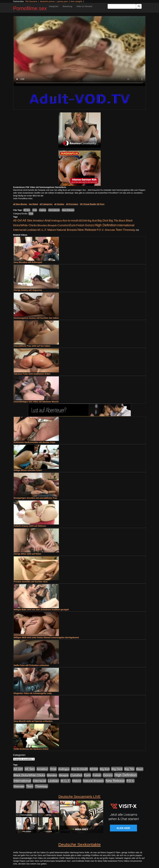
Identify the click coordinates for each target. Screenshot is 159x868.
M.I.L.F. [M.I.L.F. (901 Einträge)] (42, 230)
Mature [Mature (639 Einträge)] (52, 230)
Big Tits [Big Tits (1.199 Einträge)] (114, 220)
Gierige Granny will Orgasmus (28, 290)
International (54, 210)
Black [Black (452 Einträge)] (122, 221)
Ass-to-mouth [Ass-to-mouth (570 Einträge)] (71, 221)
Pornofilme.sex (30, 8)
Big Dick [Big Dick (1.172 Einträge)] (103, 220)
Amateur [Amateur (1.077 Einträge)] (38, 220)
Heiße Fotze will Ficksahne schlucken (31, 665)
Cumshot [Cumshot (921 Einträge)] (63, 225)
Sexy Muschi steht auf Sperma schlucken (33, 721)
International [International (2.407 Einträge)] (126, 225)
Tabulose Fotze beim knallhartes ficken (32, 374)
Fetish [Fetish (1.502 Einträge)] (80, 225)
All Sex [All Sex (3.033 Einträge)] (28, 220)
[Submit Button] (139, 6)
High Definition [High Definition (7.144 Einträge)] (106, 225)
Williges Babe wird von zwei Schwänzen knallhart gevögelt (41, 610)
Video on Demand (84, 6)
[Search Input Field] (122, 6)
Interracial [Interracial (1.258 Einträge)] (20, 230)
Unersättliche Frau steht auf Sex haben (32, 346)
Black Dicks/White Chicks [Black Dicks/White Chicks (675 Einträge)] (29, 775)
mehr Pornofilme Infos (23, 198)
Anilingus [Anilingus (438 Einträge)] (56, 221)
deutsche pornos (47, 1)
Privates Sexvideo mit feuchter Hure (31, 582)
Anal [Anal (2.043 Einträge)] (48, 220)
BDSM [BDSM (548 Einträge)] (83, 221)
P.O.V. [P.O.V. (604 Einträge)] (100, 230)
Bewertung (67, 6)
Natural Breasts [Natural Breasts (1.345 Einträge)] (67, 230)
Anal (35, 210)
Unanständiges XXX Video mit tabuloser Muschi (36, 402)
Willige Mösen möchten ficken (28, 470)
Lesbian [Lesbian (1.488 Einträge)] (32, 230)
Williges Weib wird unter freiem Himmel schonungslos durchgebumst (46, 637)
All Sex (27, 210)
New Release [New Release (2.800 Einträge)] (87, 230)
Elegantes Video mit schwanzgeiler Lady (33, 693)
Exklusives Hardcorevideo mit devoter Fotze (34, 442)
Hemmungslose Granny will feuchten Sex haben (36, 318)
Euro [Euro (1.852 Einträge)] (73, 225)
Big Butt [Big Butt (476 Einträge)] (92, 221)
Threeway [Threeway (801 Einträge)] (129, 230)
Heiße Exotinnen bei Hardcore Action (31, 749)
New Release (68, 210)
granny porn (63, 1)
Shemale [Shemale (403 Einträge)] (110, 230)
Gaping (43, 210)
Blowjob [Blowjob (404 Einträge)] (52, 225)
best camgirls (76, 1)
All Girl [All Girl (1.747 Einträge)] (18, 220)
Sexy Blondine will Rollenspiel (28, 262)
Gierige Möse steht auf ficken (27, 554)
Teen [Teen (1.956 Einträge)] (119, 230)
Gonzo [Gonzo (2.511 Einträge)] (89, 225)
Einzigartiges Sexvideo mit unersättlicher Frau (35, 498)
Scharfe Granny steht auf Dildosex (30, 526)
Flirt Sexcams (31, 1)
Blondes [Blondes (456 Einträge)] (42, 225)
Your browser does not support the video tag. (79, 51)
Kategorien (54, 6)
